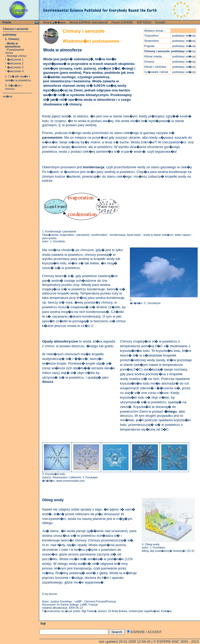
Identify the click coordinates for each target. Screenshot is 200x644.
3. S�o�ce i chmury (14, 87)
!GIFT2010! (144, 22)
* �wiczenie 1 (14, 59)
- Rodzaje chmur (16, 56)
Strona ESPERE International (88, 22)
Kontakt (160, 22)
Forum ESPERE (122, 22)
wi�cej (8, 96)
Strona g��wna (54, 22)
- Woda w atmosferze (13, 45)
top (43, 623)
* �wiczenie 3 (14, 67)
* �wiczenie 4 (14, 71)
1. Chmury (12, 39)
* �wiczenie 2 (14, 63)
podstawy (10, 35)
